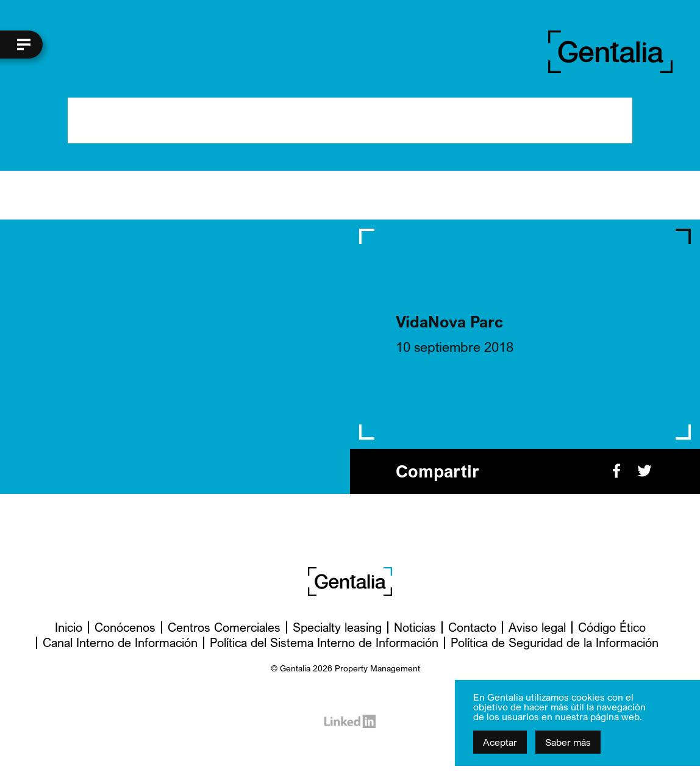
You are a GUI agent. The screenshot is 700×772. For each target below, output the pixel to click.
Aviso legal (537, 627)
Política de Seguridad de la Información (555, 642)
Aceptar (500, 742)
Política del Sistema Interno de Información (324, 642)
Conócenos (125, 627)
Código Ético (612, 627)
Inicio (69, 627)
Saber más (568, 742)
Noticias (415, 627)
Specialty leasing (337, 627)
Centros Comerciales (224, 627)
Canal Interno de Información (120, 642)
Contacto (472, 627)
